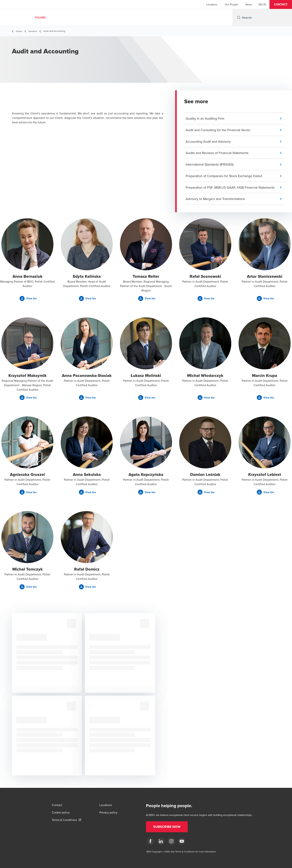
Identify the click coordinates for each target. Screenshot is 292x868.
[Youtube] (182, 841)
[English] (260, 4)
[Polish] (265, 4)
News (249, 4)
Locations (212, 4)
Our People (231, 4)
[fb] (150, 841)
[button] (281, 4)
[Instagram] (171, 841)
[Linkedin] (161, 841)
